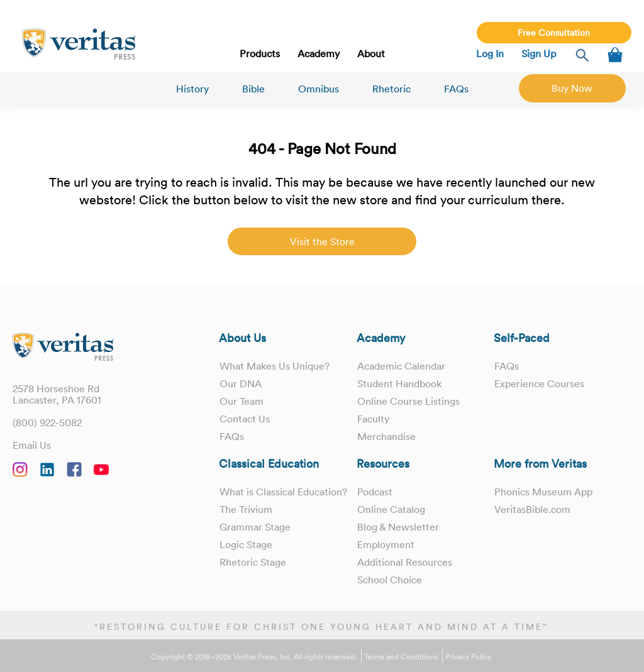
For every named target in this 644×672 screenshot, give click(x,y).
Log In (490, 53)
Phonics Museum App (543, 492)
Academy (319, 53)
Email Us (32, 445)
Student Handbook (399, 383)
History (192, 89)
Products (260, 53)
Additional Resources (405, 562)
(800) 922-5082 (47, 422)
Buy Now (572, 88)
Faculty (373, 419)
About (371, 53)
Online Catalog (391, 509)
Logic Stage (246, 544)
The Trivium (246, 509)
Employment (386, 544)
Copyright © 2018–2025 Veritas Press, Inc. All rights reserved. (254, 657)
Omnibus (319, 89)
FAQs (456, 89)
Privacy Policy (468, 657)
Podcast (375, 492)
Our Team (241, 401)
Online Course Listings (408, 401)
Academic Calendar (401, 366)
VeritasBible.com (532, 509)
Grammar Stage (255, 527)
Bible (253, 89)
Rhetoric (391, 89)
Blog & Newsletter (398, 527)
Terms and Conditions (401, 657)
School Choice (390, 580)
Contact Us (245, 419)
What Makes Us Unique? (275, 366)
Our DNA (241, 383)
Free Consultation (554, 33)
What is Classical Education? (283, 492)
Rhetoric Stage (253, 562)
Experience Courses (539, 383)
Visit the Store (322, 241)
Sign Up (539, 53)
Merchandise (386, 436)
